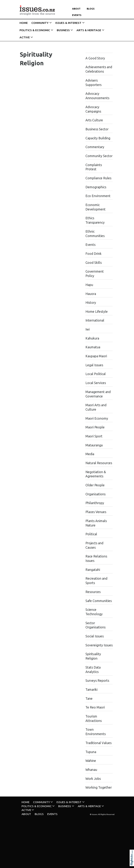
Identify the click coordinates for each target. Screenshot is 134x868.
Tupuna (91, 752)
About (76, 9)
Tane (89, 699)
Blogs (91, 9)
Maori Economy (97, 418)
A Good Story (95, 58)
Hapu (89, 285)
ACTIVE (25, 37)
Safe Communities (99, 601)
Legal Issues (94, 365)
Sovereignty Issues (99, 645)
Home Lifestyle (97, 312)
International (95, 320)
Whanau (91, 770)
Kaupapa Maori (96, 356)
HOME (24, 23)
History (91, 303)
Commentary (95, 147)
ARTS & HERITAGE (89, 30)
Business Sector (97, 129)
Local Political (96, 374)
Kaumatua (93, 347)
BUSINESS (63, 30)
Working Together (99, 787)
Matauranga (94, 445)
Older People (95, 485)
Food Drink (93, 254)
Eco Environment (98, 196)
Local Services (96, 383)
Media (90, 454)
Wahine (91, 761)
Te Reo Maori (95, 707)
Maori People (95, 427)
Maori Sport (94, 436)
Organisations (95, 494)
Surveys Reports (97, 681)
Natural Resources (99, 463)
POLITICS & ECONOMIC (35, 30)
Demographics (96, 187)
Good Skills (94, 263)
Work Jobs (93, 779)
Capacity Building (98, 138)
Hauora (91, 294)
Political (91, 534)
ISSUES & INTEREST (68, 23)
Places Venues (96, 512)
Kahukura (92, 338)
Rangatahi (93, 570)
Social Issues (95, 636)
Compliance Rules (98, 178)
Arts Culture (94, 120)
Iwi (88, 329)
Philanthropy (95, 503)
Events (77, 15)
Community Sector (99, 156)
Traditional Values (98, 743)
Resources (93, 592)
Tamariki (91, 690)
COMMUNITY (40, 23)
